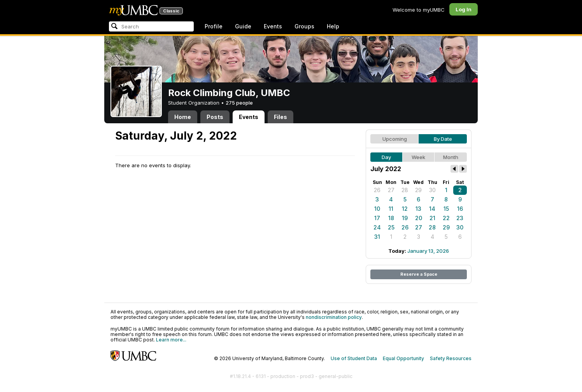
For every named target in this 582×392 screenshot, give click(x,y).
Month (451, 157)
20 (419, 218)
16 (460, 209)
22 (446, 218)
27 (391, 190)
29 (418, 190)
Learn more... (171, 340)
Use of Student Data (354, 358)
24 (377, 227)
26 (377, 190)
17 (377, 218)
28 (405, 190)
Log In (464, 9)
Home (183, 117)
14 (432, 209)
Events (273, 26)
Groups (304, 26)
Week (418, 157)
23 (460, 218)
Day (386, 157)
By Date (443, 139)
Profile (214, 26)
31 (377, 237)
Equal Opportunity (403, 358)
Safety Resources (451, 358)
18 (391, 218)
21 (432, 218)
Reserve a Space (419, 274)
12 (405, 209)
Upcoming (395, 139)
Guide (243, 26)
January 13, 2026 (428, 251)
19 (405, 218)
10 (377, 209)
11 (391, 209)
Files (280, 117)
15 (446, 209)
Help (333, 26)
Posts (215, 117)
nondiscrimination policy (334, 317)
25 (391, 227)
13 (418, 209)
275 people (239, 103)
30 (432, 190)
